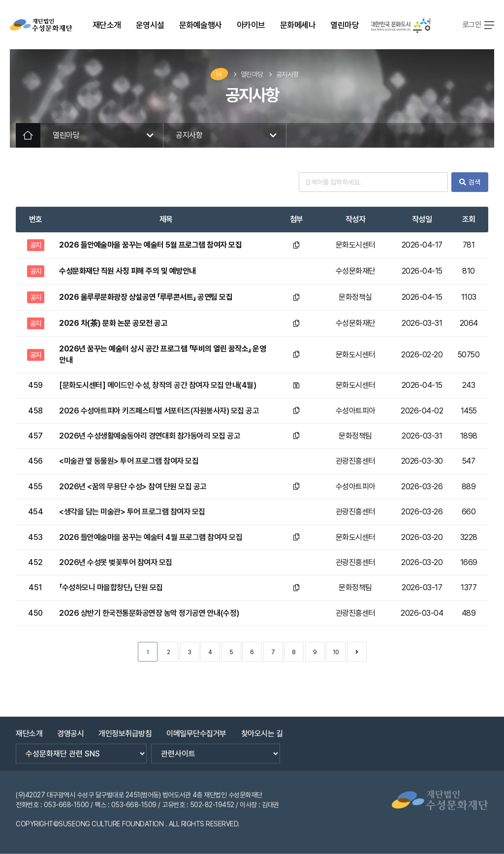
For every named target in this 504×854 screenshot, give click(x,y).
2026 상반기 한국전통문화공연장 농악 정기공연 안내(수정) (149, 613)
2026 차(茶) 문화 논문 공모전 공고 (113, 323)
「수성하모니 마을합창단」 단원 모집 (111, 587)
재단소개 (29, 728)
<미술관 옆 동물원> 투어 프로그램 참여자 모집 (129, 461)
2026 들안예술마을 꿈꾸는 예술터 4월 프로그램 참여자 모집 (151, 537)
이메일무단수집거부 (196, 728)
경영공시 (70, 728)
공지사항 (287, 74)
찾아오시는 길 (262, 728)
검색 (470, 182)
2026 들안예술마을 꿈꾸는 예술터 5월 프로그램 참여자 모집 (150, 245)
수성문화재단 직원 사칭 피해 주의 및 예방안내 (127, 271)
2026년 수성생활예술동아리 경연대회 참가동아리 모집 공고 (150, 436)
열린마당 (252, 74)
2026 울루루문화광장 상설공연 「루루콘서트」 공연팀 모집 (146, 297)
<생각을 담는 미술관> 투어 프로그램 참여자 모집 (132, 512)
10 (336, 652)
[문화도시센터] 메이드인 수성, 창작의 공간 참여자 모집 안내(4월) (157, 385)
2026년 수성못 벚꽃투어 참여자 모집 (116, 562)
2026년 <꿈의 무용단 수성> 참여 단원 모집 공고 (133, 487)
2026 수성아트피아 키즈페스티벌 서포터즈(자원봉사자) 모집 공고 (159, 411)
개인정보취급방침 (125, 728)
